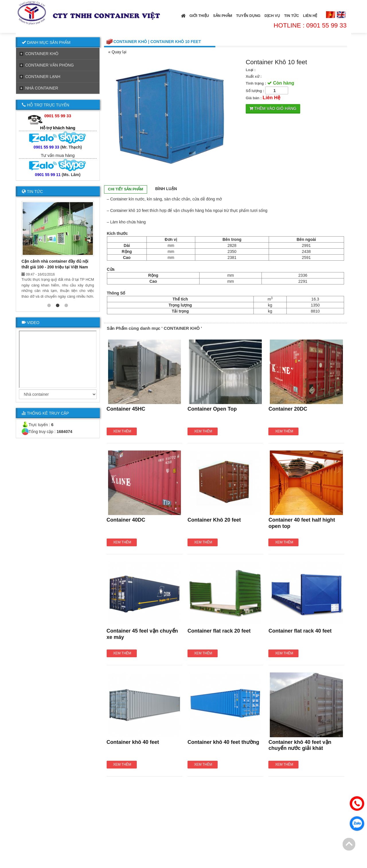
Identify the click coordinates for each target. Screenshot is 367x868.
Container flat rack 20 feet (219, 631)
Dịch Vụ (272, 16)
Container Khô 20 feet (214, 520)
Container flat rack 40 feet (300, 631)
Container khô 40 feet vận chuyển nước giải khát (300, 745)
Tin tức (292, 16)
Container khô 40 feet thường (223, 742)
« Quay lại (117, 52)
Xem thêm (122, 431)
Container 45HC (126, 409)
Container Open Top (212, 409)
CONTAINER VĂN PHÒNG (49, 65)
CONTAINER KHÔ (42, 54)
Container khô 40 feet (133, 742)
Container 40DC (126, 520)
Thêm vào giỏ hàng (273, 108)
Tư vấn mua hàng (58, 155)
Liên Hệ (310, 16)
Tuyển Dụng (248, 16)
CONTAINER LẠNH (43, 77)
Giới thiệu (199, 16)
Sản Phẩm (223, 16)
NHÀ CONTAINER (42, 88)
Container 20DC (288, 409)
